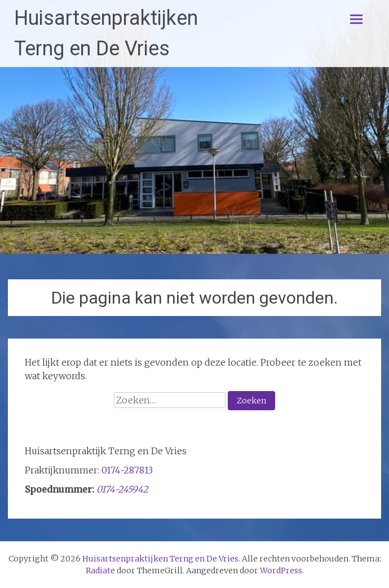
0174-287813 (127, 470)
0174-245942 (122, 489)
